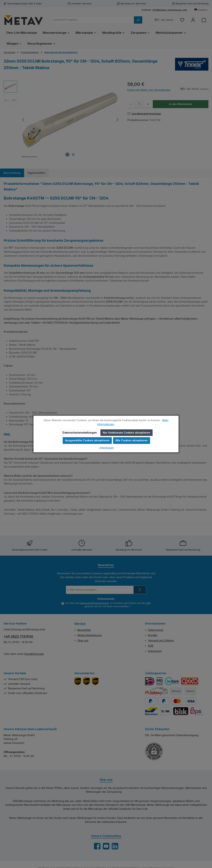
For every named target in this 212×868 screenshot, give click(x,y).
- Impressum (106, 448)
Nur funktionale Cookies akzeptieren (126, 433)
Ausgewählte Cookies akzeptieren (87, 440)
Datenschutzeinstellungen (80, 433)
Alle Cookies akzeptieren (132, 440)
